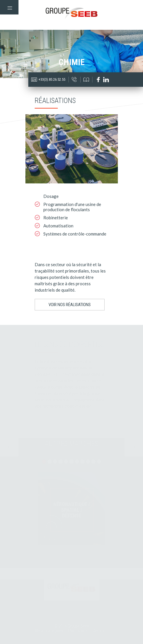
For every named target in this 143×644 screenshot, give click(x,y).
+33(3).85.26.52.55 (52, 79)
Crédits (99, 631)
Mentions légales (49, 631)
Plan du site (78, 631)
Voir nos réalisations (70, 305)
